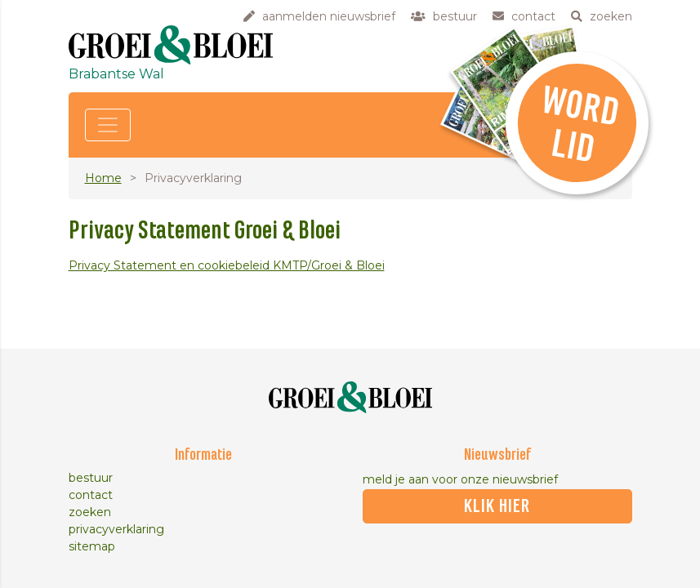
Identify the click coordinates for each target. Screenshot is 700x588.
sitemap (92, 546)
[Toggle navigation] (108, 125)
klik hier (497, 506)
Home (103, 178)
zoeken (90, 512)
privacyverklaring (116, 529)
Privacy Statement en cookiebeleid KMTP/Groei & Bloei (227, 265)
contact (91, 495)
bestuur (91, 478)
